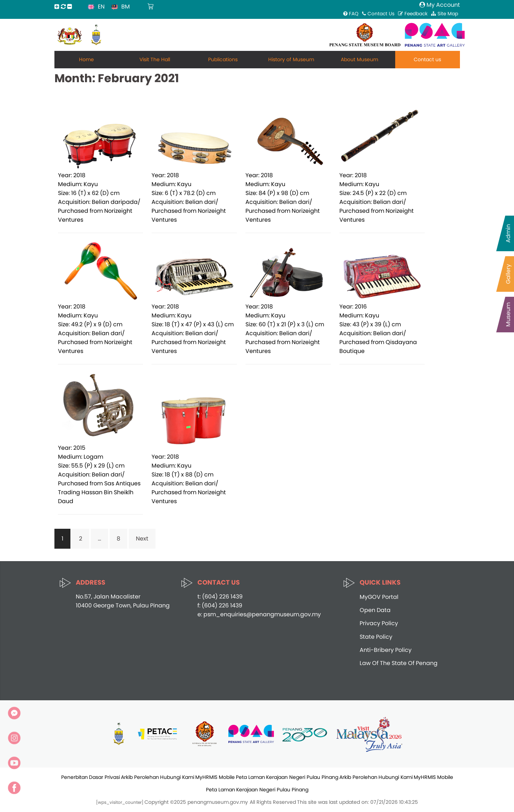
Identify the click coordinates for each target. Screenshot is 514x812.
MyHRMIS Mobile (215, 777)
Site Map (445, 14)
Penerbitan (75, 777)
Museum (508, 315)
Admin (508, 233)
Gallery (508, 274)
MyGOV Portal (379, 597)
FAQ (351, 14)
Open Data (375, 610)
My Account (440, 5)
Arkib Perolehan (140, 777)
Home (86, 59)
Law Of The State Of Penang (399, 663)
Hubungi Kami (177, 777)
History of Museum (291, 59)
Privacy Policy (379, 623)
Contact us (427, 59)
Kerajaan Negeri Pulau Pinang (302, 777)
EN (101, 7)
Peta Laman (250, 777)
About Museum (359, 59)
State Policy (376, 637)
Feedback (413, 14)
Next (142, 539)
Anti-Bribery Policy (386, 650)
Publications (223, 59)
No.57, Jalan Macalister (108, 597)
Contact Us (378, 14)
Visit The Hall (155, 59)
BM (126, 7)
